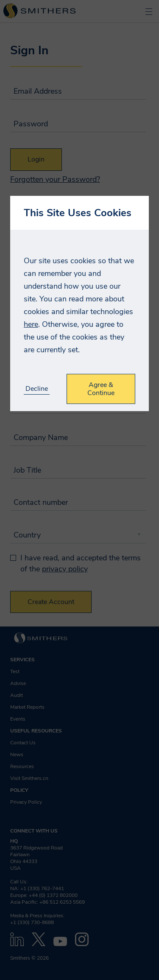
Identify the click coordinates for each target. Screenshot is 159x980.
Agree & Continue (101, 389)
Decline (37, 389)
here (31, 324)
